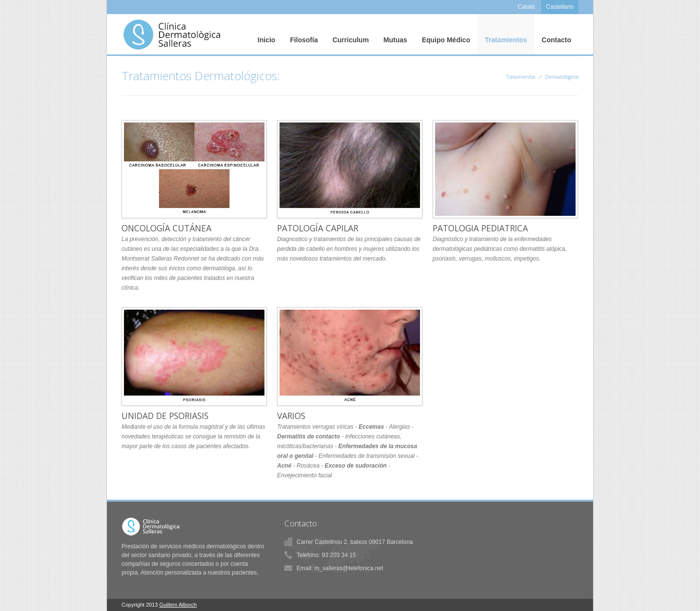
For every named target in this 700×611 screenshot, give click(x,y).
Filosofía (304, 44)
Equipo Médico (446, 44)
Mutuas (395, 44)
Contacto (556, 44)
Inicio (267, 44)
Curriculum (351, 44)
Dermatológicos (562, 77)
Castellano (560, 7)
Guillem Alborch (178, 605)
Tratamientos (506, 44)
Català (526, 7)
